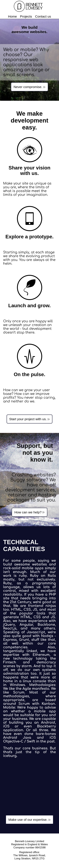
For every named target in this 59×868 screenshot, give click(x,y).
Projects (26, 16)
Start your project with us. (28, 419)
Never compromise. (28, 87)
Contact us (43, 16)
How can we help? (28, 512)
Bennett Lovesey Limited (30, 6)
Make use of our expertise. (28, 820)
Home (12, 16)
